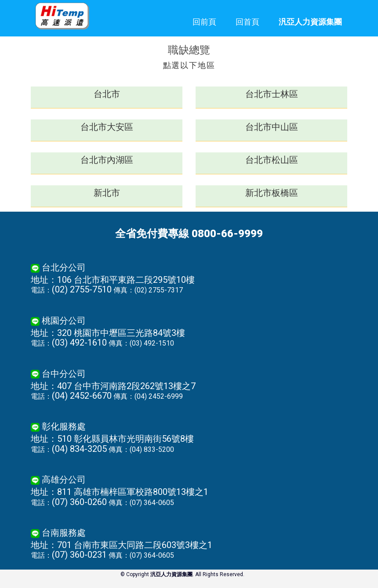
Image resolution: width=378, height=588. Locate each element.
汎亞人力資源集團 (310, 22)
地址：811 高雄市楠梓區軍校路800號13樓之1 (120, 492)
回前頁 (204, 22)
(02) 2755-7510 (82, 289)
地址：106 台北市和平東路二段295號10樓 (113, 280)
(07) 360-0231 (79, 555)
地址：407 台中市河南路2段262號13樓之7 (113, 386)
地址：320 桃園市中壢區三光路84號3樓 (108, 333)
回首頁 (247, 22)
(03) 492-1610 (79, 343)
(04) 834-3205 (79, 449)
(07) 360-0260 (79, 502)
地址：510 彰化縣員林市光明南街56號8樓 (112, 439)
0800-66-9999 (227, 234)
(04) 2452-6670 (82, 396)
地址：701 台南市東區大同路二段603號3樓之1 (122, 545)
